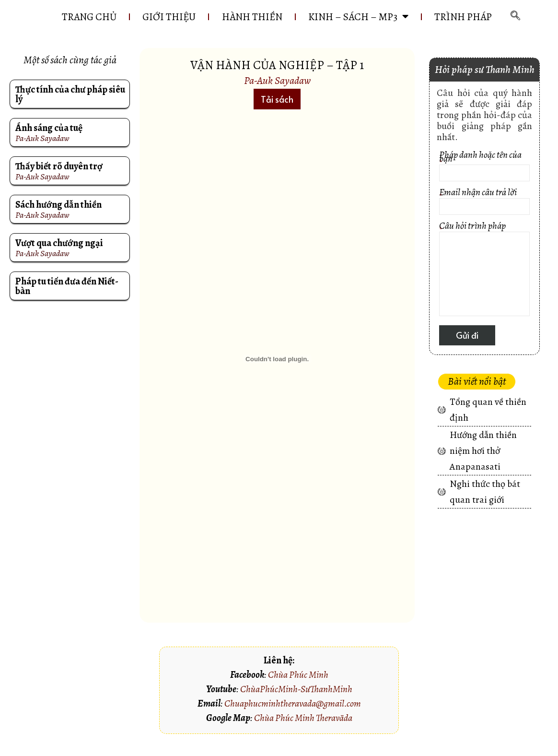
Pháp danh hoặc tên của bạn (484, 180)
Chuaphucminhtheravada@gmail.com (293, 716)
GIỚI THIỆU (203, 14)
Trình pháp (283, 32)
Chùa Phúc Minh (298, 687)
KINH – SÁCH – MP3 (395, 14)
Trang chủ (122, 14)
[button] (277, 112)
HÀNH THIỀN (288, 14)
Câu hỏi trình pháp (484, 283)
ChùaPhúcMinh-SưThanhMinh (296, 702)
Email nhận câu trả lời (484, 215)
